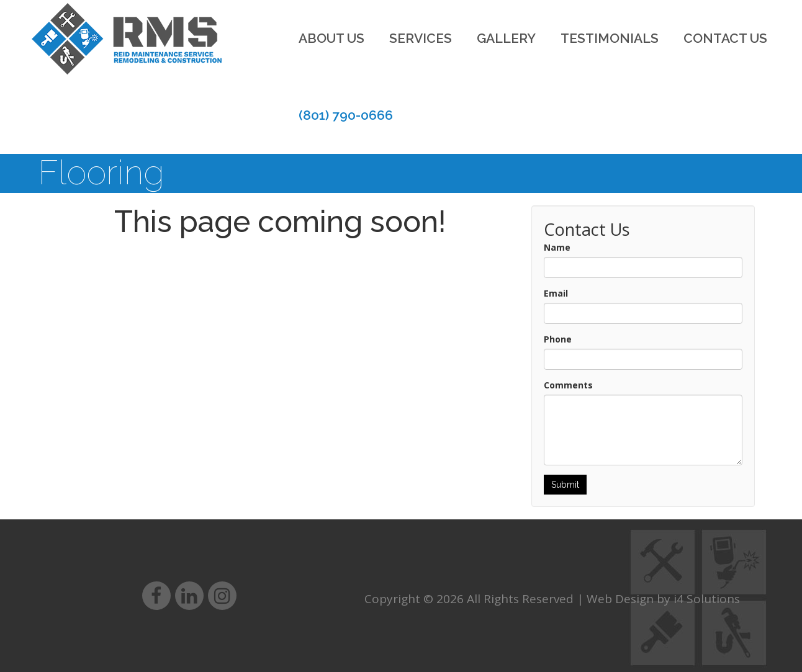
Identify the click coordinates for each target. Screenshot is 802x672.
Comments (568, 385)
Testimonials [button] (610, 38)
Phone (558, 339)
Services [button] (421, 38)
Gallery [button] (506, 38)
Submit (565, 485)
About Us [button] (331, 38)
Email (556, 293)
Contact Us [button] (725, 38)
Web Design (620, 599)
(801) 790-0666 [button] (346, 115)
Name (557, 247)
